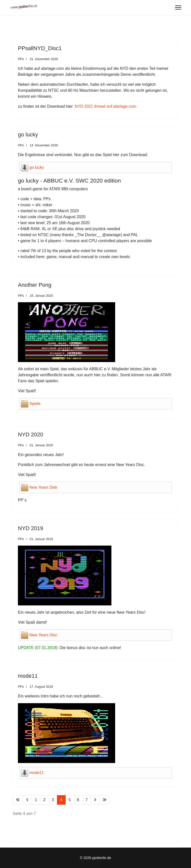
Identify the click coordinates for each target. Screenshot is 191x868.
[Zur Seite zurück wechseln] (27, 800)
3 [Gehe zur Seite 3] (53, 800)
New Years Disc (43, 635)
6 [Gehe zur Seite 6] (78, 800)
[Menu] (178, 7)
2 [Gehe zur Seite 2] (44, 800)
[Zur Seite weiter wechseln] (95, 800)
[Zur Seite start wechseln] (18, 800)
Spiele (35, 404)
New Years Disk (43, 487)
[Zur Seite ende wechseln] (104, 800)
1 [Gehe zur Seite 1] (36, 800)
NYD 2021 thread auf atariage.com (106, 106)
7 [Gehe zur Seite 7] (86, 800)
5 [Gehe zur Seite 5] (70, 800)
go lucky (37, 167)
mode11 (37, 773)
